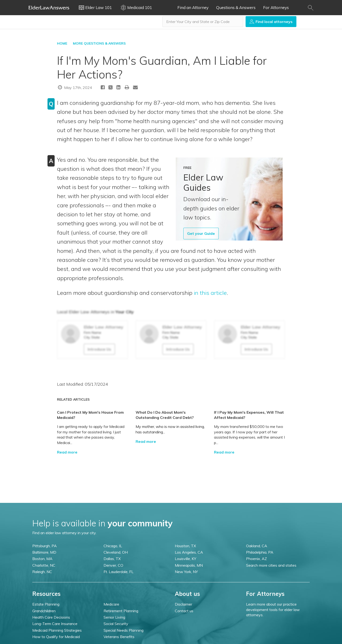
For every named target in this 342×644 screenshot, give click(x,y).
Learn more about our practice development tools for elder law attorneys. (273, 609)
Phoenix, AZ (256, 559)
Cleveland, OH (116, 552)
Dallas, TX (112, 559)
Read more (67, 452)
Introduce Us (99, 349)
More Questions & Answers (99, 43)
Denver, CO (113, 565)
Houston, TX (185, 546)
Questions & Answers (236, 7)
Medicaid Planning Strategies (57, 630)
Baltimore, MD (44, 552)
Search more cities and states (271, 565)
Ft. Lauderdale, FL (119, 572)
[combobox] (203, 22)
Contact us (184, 611)
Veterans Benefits (119, 637)
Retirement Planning (121, 611)
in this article (210, 293)
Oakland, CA (257, 546)
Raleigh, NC (42, 572)
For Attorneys (276, 7)
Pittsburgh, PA (45, 546)
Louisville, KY (185, 559)
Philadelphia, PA (260, 552)
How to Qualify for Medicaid (56, 637)
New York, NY (186, 572)
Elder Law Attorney (104, 327)
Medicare (111, 604)
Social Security (116, 624)
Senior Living (114, 617)
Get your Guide (201, 233)
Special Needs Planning (123, 630)
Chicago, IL (113, 546)
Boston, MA (42, 559)
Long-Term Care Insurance (55, 624)
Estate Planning (46, 604)
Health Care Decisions (51, 617)
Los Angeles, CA (189, 552)
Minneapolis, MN (189, 565)
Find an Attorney (193, 7)
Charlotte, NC (44, 565)
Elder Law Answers (49, 8)
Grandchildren (44, 611)
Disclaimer (183, 604)
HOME (62, 43)
